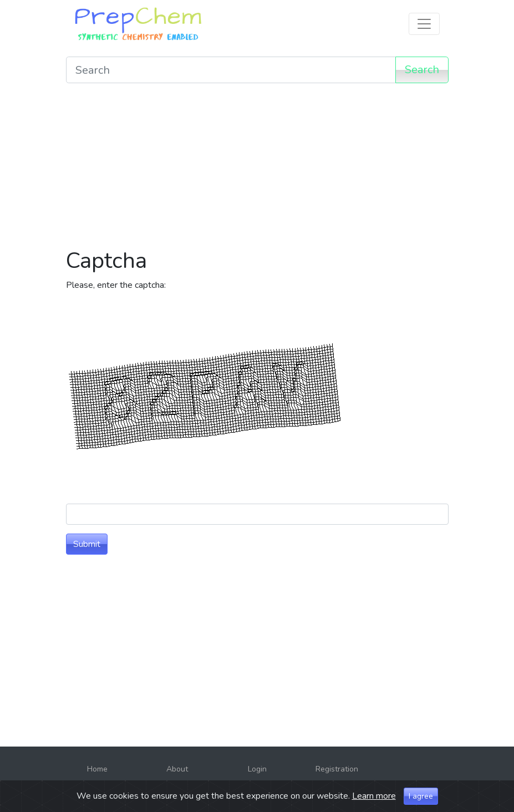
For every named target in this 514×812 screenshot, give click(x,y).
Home (97, 769)
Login (257, 769)
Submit (87, 544)
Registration (337, 769)
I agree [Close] (421, 797)
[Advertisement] (257, 170)
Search (422, 70)
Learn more (374, 797)
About (177, 769)
